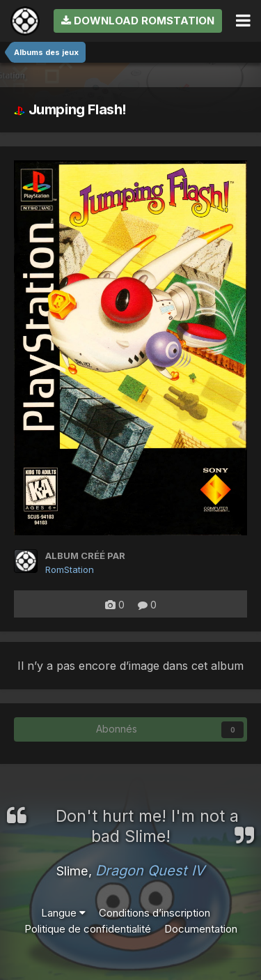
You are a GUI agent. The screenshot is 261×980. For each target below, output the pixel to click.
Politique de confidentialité (88, 929)
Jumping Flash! (70, 109)
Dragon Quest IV (150, 871)
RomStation (70, 569)
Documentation (201, 929)
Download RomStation (138, 21)
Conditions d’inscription (155, 913)
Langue (63, 913)
